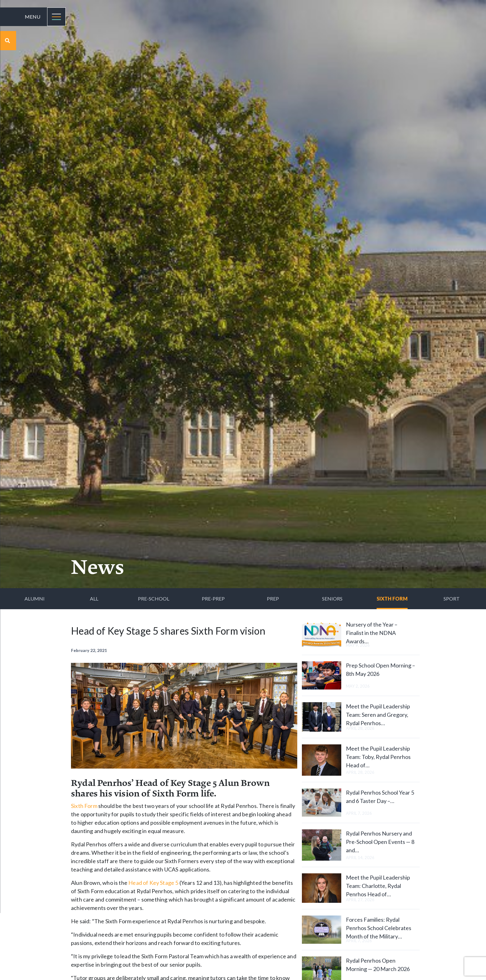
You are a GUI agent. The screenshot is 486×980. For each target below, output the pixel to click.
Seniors (332, 599)
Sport (452, 599)
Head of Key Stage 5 (153, 883)
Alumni (35, 599)
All (94, 599)
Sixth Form (392, 599)
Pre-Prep (213, 599)
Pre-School (154, 599)
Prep (273, 599)
